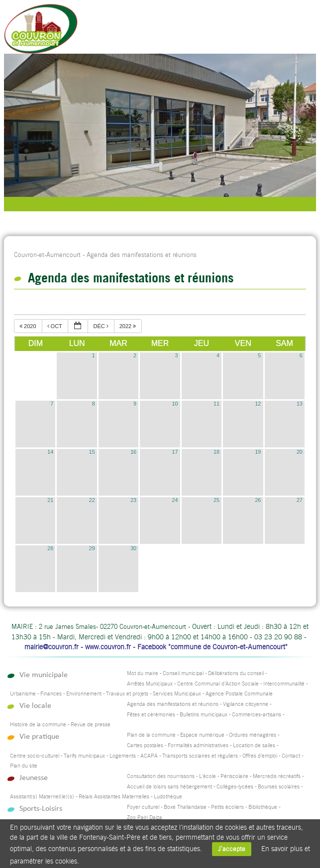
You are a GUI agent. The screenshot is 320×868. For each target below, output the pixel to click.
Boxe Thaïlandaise (185, 807)
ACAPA (149, 756)
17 (175, 452)
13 (300, 404)
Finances (51, 694)
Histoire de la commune (38, 725)
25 (216, 500)
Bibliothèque (263, 807)
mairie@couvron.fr (52, 647)
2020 (29, 326)
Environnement (84, 694)
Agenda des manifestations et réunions (173, 704)
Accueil (280, 32)
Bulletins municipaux (204, 715)
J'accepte (232, 849)
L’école (208, 776)
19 (258, 452)
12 (258, 404)
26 (258, 500)
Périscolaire (234, 776)
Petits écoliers (227, 807)
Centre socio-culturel (35, 756)
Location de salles (254, 745)
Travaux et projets (127, 694)
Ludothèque (168, 797)
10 (175, 404)
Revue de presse (91, 725)
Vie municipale (44, 675)
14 (50, 452)
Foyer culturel (143, 807)
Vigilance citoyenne (246, 704)
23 (133, 500)
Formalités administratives (198, 745)
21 (50, 500)
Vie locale (35, 706)
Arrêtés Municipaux (150, 684)
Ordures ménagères (253, 735)
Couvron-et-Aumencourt (47, 255)
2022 (129, 326)
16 (133, 452)
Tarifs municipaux (84, 756)
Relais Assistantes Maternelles (114, 797)
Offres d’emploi (260, 756)
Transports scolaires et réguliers (200, 756)
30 (133, 548)
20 (300, 452)
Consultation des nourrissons (161, 776)
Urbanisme (23, 694)
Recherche (256, 32)
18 (216, 452)
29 (92, 548)
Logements (123, 756)
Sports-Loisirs (41, 809)
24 (175, 500)
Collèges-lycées (235, 787)
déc (101, 326)
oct (55, 326)
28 (50, 548)
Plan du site (24, 766)
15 (92, 452)
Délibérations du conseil (236, 673)
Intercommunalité (284, 684)
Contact (291, 756)
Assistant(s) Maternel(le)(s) (42, 797)
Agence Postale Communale (239, 694)
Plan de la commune (151, 735)
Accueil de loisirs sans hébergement (169, 787)
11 (216, 404)
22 (92, 500)
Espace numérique (202, 735)
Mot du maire (143, 673)
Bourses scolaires (279, 787)
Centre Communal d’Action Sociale (218, 684)
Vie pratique (39, 737)
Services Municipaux (177, 694)
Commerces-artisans (257, 715)
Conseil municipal (183, 673)
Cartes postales (145, 745)
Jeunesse (34, 778)
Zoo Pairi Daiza (145, 818)
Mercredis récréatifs (277, 776)
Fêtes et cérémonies (151, 715)
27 (300, 500)
